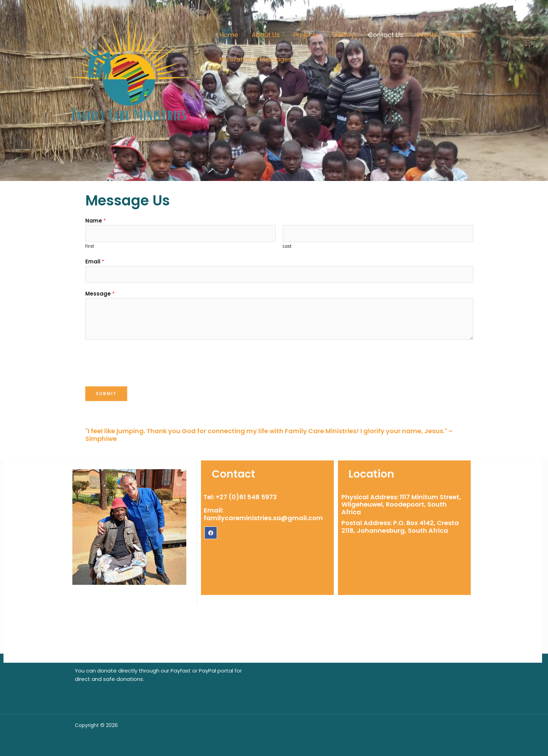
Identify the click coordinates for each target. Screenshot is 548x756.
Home (228, 35)
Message (100, 294)
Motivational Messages (255, 59)
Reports (456, 35)
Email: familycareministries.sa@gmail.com (263, 514)
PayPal (207, 671)
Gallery (340, 35)
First (90, 246)
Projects (303, 35)
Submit (106, 394)
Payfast (181, 671)
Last (287, 246)
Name (96, 221)
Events (421, 35)
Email (95, 261)
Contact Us (381, 35)
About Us (264, 35)
